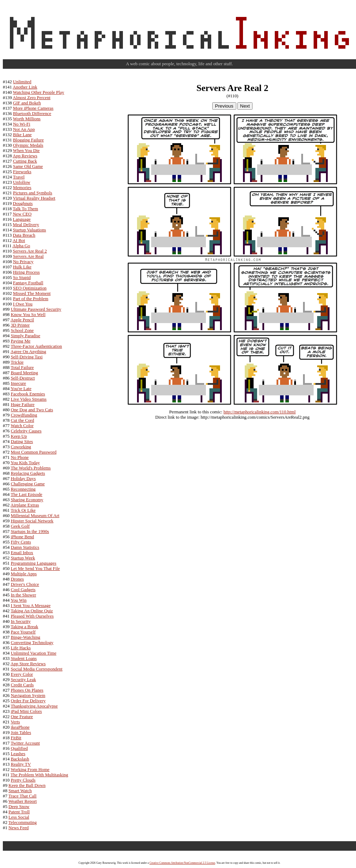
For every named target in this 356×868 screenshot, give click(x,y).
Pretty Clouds (23, 780)
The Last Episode (26, 494)
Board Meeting (24, 373)
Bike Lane (22, 135)
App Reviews (25, 156)
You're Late (21, 389)
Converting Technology (32, 643)
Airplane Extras (25, 505)
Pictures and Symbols (33, 193)
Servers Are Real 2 (30, 251)
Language (22, 219)
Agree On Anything (28, 352)
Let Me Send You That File (35, 569)
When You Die (26, 151)
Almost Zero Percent (32, 98)
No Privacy (23, 262)
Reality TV (21, 764)
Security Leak (23, 680)
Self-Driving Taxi (26, 357)
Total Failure (22, 368)
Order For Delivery (28, 701)
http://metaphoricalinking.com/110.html (260, 412)
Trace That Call (23, 796)
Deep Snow (19, 807)
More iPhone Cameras (33, 108)
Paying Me (20, 341)
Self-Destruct (23, 378)
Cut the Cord (22, 420)
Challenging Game (28, 484)
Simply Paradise (25, 336)
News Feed (19, 828)
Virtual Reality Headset (34, 198)
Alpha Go (21, 246)
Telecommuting (23, 823)
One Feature (22, 717)
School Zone (22, 330)
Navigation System (28, 696)
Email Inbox (22, 553)
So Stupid (22, 278)
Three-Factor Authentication (36, 346)
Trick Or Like (23, 510)
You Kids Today (25, 463)
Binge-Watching (25, 637)
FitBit (16, 738)
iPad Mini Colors (26, 711)
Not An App (24, 129)
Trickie (17, 362)
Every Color (22, 674)
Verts (15, 722)
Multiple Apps (24, 574)
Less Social (19, 817)
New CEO (22, 214)
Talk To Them (25, 209)
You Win (19, 600)
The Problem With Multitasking (39, 775)
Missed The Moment (32, 293)
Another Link (25, 87)
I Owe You (23, 304)
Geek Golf (20, 526)
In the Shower (23, 595)
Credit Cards (22, 685)
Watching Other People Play (39, 92)
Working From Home (30, 770)
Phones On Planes (27, 690)
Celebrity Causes (26, 431)
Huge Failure (22, 405)
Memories (22, 188)
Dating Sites (22, 442)
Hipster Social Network (32, 521)
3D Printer (20, 325)
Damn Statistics (25, 547)
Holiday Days (23, 479)
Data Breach (24, 235)
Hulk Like (22, 267)
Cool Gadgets (23, 590)
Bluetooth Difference (32, 114)
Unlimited (22, 82)
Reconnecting (23, 489)
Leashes (18, 754)
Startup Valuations (29, 230)
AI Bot (19, 241)
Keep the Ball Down (27, 785)
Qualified (19, 748)
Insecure (18, 383)
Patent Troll (19, 812)
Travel (19, 177)
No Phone (20, 457)
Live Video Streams (28, 399)
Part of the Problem (31, 299)
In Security (21, 621)
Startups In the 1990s (30, 532)
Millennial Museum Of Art (35, 516)
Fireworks (22, 172)
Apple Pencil (22, 320)
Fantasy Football (28, 283)
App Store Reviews (28, 664)
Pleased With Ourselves (32, 616)
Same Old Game (28, 166)
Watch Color (22, 426)
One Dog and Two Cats (32, 410)
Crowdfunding (24, 415)
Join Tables (21, 733)
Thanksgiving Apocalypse (34, 706)
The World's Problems (31, 468)
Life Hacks (21, 648)
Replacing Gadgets (28, 473)
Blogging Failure (28, 140)
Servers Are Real (28, 256)
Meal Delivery (26, 225)
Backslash (20, 759)
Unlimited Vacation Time (33, 653)
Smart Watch (20, 791)
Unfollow (22, 182)
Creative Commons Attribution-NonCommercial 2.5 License (182, 863)
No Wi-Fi (22, 124)
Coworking (21, 447)
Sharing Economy (27, 500)
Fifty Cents (21, 542)
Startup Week (23, 558)
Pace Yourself (23, 632)
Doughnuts (23, 204)
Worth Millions (27, 119)
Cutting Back (25, 161)
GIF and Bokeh (27, 103)
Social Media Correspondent (36, 669)
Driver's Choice (25, 584)
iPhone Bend (22, 537)
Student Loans (24, 658)
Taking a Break (24, 627)
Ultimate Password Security (36, 309)
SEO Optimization (30, 288)
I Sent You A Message (31, 606)
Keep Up (19, 436)
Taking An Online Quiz (32, 611)
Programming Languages (33, 563)
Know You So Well (28, 315)
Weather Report (23, 801)
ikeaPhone (20, 727)
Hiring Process (26, 272)
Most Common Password (33, 452)
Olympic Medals (28, 145)
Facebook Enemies (28, 394)
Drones (17, 579)
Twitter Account (25, 743)
